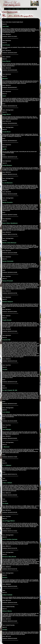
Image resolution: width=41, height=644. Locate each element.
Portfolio (35, 9)
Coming (31, 9)
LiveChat (26, 9)
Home (9, 9)
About (14, 9)
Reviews (18, 9)
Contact (22, 9)
